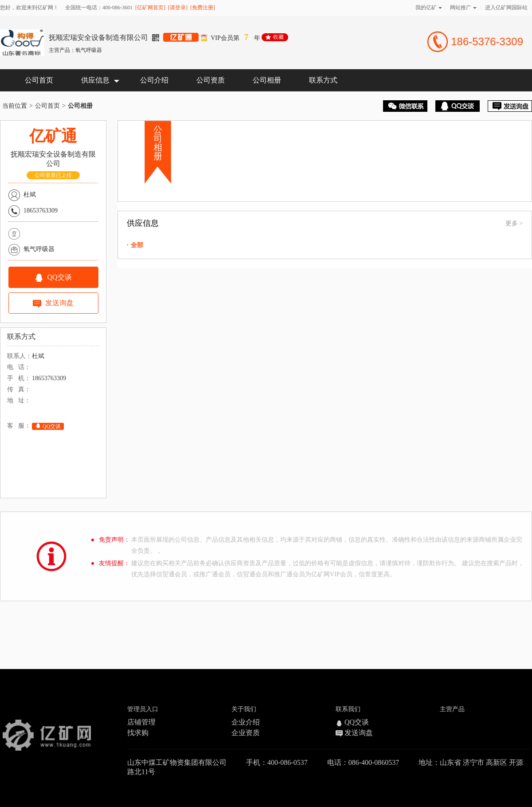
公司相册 (267, 80)
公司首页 (39, 80)
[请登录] (178, 8)
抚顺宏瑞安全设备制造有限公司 (98, 38)
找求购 (138, 733)
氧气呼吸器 (39, 249)
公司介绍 (154, 80)
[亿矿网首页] (150, 8)
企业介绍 (246, 722)
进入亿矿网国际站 (506, 8)
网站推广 (462, 8)
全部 (135, 245)
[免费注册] (203, 8)
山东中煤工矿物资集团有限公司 (177, 762)
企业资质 (246, 733)
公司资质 (211, 80)
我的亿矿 (428, 8)
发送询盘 (53, 303)
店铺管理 (141, 722)
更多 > (514, 223)
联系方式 (323, 80)
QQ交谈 (53, 278)
